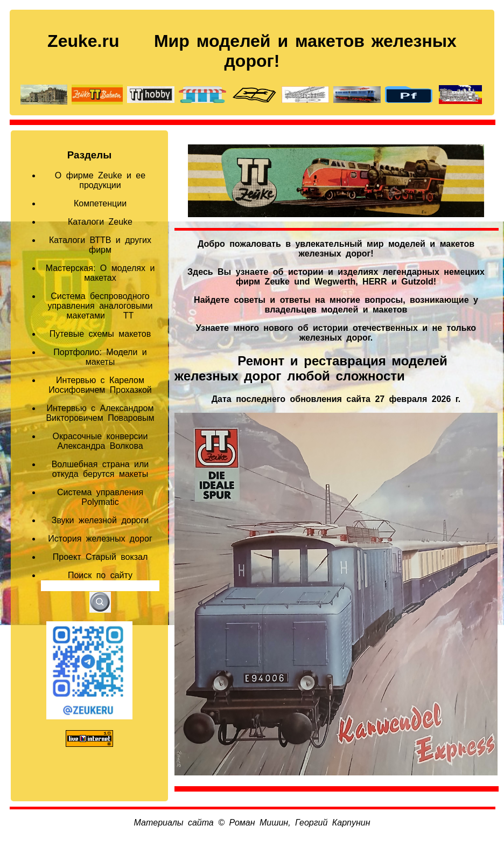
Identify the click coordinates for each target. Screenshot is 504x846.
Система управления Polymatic (100, 497)
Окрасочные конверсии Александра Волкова (100, 441)
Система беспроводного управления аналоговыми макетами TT (100, 306)
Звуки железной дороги (100, 520)
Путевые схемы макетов (100, 334)
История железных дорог (100, 539)
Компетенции (100, 203)
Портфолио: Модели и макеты (100, 357)
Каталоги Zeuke (100, 222)
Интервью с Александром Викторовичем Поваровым (100, 413)
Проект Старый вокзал (100, 557)
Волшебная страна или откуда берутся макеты (100, 469)
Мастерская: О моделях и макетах (100, 273)
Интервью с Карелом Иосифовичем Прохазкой (100, 385)
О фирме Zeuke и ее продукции (100, 180)
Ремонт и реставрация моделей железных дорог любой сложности (311, 368)
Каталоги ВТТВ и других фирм (100, 245)
